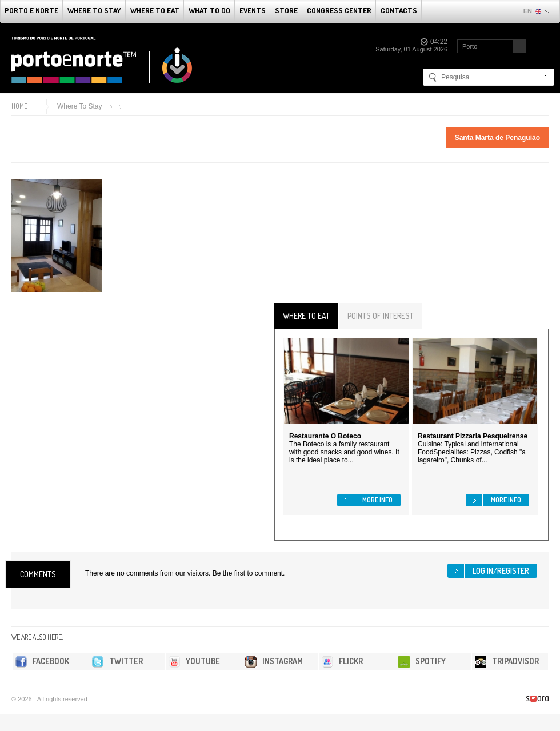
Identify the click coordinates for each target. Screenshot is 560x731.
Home (19, 106)
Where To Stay (94, 10)
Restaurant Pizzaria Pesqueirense (473, 436)
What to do (209, 10)
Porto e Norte (31, 10)
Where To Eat (155, 10)
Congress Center (339, 10)
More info (377, 500)
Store (286, 10)
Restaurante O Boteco (325, 436)
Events (253, 10)
